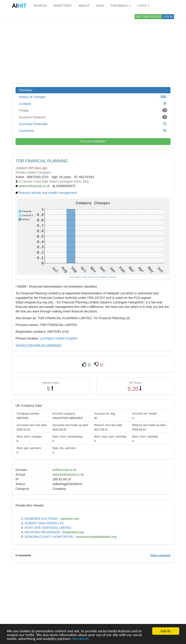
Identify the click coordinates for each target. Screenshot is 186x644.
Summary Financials (93, 124)
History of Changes (93, 97)
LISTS (144, 6)
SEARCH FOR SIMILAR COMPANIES (39, 345)
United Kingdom (66, 338)
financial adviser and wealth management (48, 193)
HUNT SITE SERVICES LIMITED (48, 528)
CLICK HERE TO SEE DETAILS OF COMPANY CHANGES (93, 277)
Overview (25, 90)
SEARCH (40, 6)
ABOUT (84, 6)
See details (81, 639)
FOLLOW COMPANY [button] (93, 142)
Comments (93, 131)
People (93, 110)
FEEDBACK (121, 6)
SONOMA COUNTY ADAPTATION (49, 537)
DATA (100, 6)
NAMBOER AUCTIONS (41, 519)
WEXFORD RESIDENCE (42, 532)
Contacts (93, 103)
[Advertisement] (93, 47)
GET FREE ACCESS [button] (149, 17)
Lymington (47, 338)
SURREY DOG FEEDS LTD (44, 523)
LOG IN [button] (168, 17)
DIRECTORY (63, 6)
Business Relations (93, 117)
